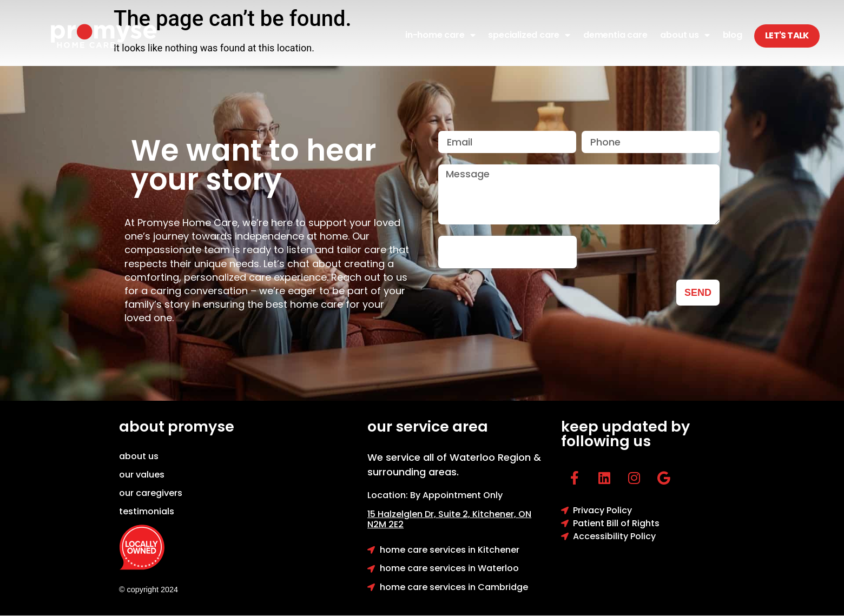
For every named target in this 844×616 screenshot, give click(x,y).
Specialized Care (529, 35)
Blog (733, 35)
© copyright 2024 (149, 589)
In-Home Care (440, 35)
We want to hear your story (253, 165)
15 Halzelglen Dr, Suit (420, 514)
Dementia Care (615, 35)
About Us (685, 35)
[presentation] (507, 252)
